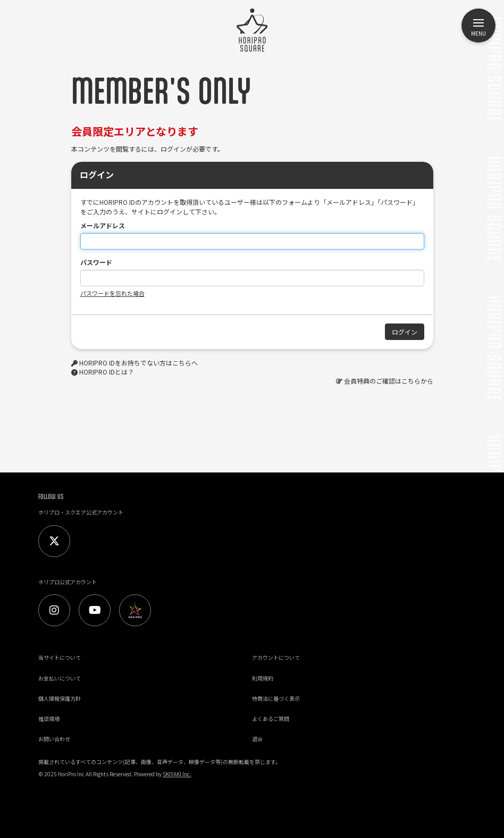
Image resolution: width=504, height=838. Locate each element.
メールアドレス (103, 225)
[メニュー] (478, 26)
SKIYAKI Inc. (177, 774)
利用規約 (263, 678)
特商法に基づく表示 (276, 698)
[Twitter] (54, 541)
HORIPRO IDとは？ (107, 372)
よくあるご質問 (271, 719)
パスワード (96, 262)
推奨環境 (49, 719)
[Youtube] (95, 610)
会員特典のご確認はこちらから (389, 381)
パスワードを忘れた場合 (112, 293)
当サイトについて (60, 657)
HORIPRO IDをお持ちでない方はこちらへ (138, 363)
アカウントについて (276, 657)
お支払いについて (60, 678)
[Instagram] (54, 610)
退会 (257, 739)
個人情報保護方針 (60, 698)
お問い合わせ (54, 739)
